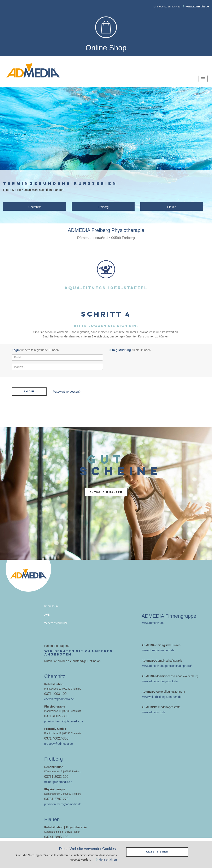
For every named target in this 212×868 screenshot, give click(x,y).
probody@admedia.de (59, 744)
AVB (47, 615)
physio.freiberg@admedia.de (63, 804)
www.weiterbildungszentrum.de (162, 697)
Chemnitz (34, 207)
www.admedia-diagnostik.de (160, 681)
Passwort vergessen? (67, 392)
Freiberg (103, 207)
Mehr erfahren (108, 860)
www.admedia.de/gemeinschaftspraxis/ (167, 666)
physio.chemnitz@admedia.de (64, 721)
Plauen (172, 207)
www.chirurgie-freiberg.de (158, 650)
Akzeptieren (157, 852)
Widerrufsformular (56, 623)
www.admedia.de (153, 623)
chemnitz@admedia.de (59, 699)
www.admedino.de (153, 712)
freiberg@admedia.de (58, 782)
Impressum (51, 606)
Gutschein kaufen (106, 492)
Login (29, 391)
